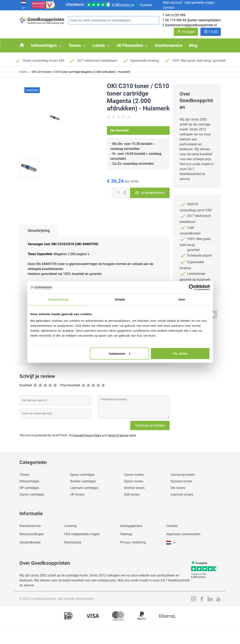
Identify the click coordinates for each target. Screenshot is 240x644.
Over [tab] (182, 299)
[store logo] (42, 20)
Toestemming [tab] (58, 299)
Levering (70, 526)
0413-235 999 (175, 15)
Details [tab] (120, 299)
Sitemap (126, 534)
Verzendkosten (30, 542)
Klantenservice (30, 526)
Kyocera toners (181, 481)
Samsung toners (183, 475)
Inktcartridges (29, 481)
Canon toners (134, 475)
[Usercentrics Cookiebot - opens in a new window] (192, 288)
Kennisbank (73, 542)
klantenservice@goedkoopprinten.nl (191, 25)
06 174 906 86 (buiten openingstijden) (193, 20)
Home (23, 72)
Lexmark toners (182, 494)
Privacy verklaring (133, 542)
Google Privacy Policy (88, 435)
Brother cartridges (83, 481)
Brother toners (134, 488)
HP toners (77, 494)
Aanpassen (119, 353)
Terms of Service (118, 435)
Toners (24, 475)
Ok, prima (180, 353)
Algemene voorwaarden (183, 534)
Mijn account (173, 3)
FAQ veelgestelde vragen (82, 534)
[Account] (186, 32)
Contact (169, 8)
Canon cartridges (32, 494)
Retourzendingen (32, 534)
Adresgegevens (131, 526)
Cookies (172, 526)
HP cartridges (29, 488)
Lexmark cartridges (84, 488)
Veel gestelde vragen (199, 3)
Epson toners (134, 481)
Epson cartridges (82, 475)
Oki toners (178, 488)
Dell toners (132, 494)
